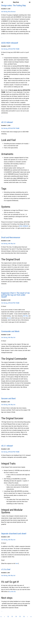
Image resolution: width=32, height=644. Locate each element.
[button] (4, 617)
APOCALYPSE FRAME (14, 49)
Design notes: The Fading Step (14, 6)
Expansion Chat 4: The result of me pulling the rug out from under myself (15, 295)
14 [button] (16, 617)
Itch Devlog (4, 12)
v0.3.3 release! (7, 122)
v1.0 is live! (6, 569)
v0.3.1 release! (7, 446)
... (2, 37)
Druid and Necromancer (11, 237)
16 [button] (24, 617)
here (17, 563)
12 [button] (8, 617)
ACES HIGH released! (10, 43)
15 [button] (20, 617)
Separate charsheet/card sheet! (14, 534)
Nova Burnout (12, 12)
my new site (12, 592)
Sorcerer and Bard (8, 399)
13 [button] (12, 617)
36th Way (26, 316)
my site (9, 318)
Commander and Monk (10, 331)
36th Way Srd (12, 244)
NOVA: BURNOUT (24, 226)
